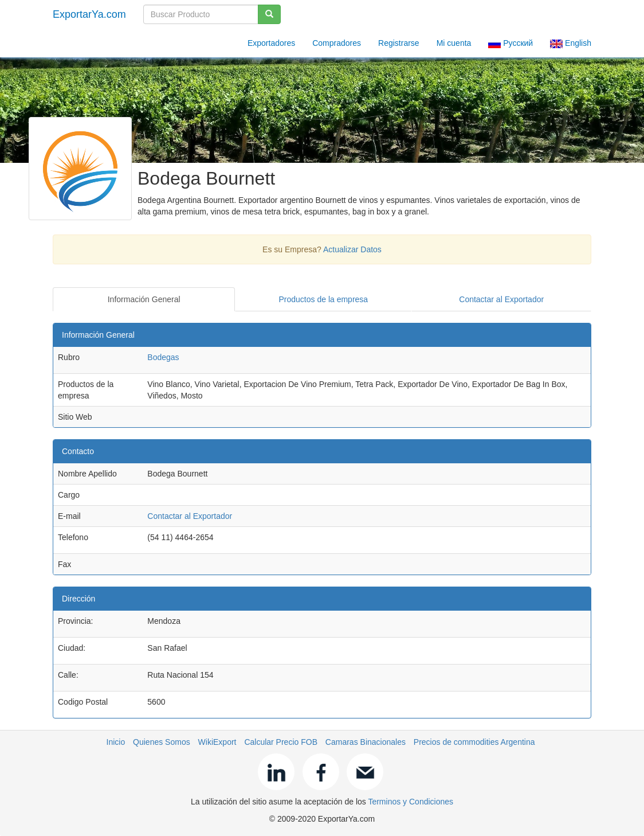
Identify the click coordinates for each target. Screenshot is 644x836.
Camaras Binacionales (366, 742)
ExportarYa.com (89, 14)
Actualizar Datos (352, 249)
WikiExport (217, 742)
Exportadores (271, 43)
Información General (144, 299)
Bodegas (163, 357)
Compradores (337, 43)
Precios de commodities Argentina (474, 742)
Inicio (116, 742)
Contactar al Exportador (501, 299)
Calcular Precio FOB (281, 742)
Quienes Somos (162, 742)
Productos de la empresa (324, 299)
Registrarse (399, 43)
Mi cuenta (454, 43)
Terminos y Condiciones (411, 802)
